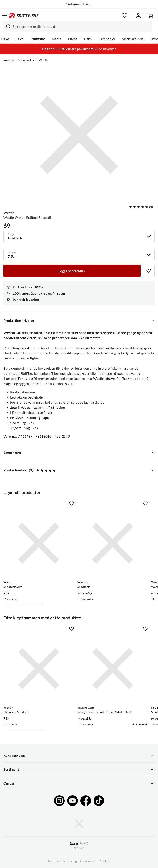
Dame (73, 39)
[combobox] (77, 27)
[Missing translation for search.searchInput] (7, 27)
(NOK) (79, 843)
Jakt (19, 39)
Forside (9, 60)
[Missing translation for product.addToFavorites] (149, 271)
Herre (57, 39)
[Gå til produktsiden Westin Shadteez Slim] (39, 543)
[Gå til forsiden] (24, 16)
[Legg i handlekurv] (72, 271)
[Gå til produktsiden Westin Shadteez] (113, 543)
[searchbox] (81, 27)
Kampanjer (107, 39)
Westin (44, 60)
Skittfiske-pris (133, 39)
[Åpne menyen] (4, 16)
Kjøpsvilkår (88, 861)
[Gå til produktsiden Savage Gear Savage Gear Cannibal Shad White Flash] (113, 669)
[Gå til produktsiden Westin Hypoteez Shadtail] (39, 669)
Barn (88, 39)
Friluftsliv (37, 39)
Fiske (5, 39)
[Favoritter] (125, 16)
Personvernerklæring (62, 861)
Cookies (105, 861)
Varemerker (26, 60)
